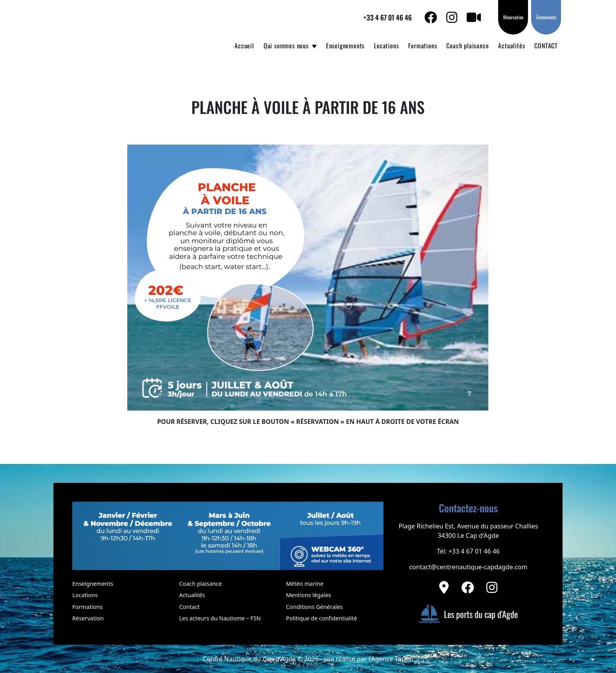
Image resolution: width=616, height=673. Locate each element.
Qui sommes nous (286, 46)
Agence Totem (392, 659)
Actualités (511, 46)
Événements (546, 17)
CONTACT (546, 46)
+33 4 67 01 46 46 (388, 17)
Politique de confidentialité (322, 618)
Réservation (513, 17)
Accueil (244, 46)
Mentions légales (309, 595)
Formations (423, 46)
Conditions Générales (314, 607)
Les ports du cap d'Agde (468, 614)
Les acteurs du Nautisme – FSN (220, 618)
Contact (189, 607)
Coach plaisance (467, 46)
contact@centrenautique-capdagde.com (468, 567)
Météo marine (305, 584)
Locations (386, 46)
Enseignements (345, 46)
